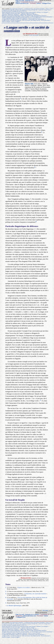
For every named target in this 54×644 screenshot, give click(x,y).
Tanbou (39, 3)
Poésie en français (6, 21)
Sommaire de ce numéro (32, 614)
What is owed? (49, 9)
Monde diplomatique (34, 35)
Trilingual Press (46, 3)
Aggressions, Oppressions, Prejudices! (29, 15)
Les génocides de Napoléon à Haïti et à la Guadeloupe (14, 19)
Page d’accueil (20, 614)
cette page (45, 610)
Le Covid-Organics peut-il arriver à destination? (41, 17)
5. (6, 603)
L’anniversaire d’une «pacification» (36, 19)
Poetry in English (15, 21)
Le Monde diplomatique (14, 606)
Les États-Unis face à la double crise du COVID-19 (14, 11)
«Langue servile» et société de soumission (12, 20)
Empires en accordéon (24, 588)
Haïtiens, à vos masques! (42, 12)
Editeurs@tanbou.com (22, 3)
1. (6, 588)
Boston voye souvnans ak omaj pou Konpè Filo (27, 10)
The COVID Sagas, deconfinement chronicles (35, 16)
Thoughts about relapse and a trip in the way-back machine (16, 17)
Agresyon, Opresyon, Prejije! (28, 13)
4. (6, 598)
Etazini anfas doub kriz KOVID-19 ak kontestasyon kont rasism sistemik (19, 12)
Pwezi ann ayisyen (45, 20)
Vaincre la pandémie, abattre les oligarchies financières (15, 18)
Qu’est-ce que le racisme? (34, 18)
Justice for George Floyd (44, 10)
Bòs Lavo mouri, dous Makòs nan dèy (31, 20)
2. (6, 591)
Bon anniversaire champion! (17, 9)
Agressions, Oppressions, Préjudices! (11, 15)
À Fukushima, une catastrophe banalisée (35, 594)
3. (6, 594)
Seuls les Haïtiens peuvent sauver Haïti (11, 13)
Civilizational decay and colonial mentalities (34, 9)
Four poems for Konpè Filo (8, 10)
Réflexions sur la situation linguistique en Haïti (13, 16)
